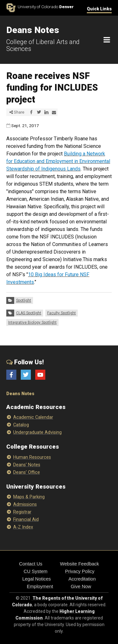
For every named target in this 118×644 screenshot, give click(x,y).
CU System (36, 571)
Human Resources (32, 457)
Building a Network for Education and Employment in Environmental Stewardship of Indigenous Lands (58, 161)
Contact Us (31, 564)
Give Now (81, 586)
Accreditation (82, 579)
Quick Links (99, 9)
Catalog (21, 425)
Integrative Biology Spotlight (32, 322)
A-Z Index (23, 527)
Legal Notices (37, 579)
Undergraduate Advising (37, 432)
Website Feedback (80, 564)
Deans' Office (27, 472)
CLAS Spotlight (29, 313)
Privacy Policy (80, 571)
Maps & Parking (29, 497)
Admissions (25, 504)
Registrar (22, 512)
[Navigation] (107, 40)
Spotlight (24, 300)
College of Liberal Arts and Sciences (43, 45)
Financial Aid (26, 520)
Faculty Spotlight (62, 313)
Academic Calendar (33, 417)
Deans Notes (20, 394)
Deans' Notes (27, 465)
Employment (40, 586)
